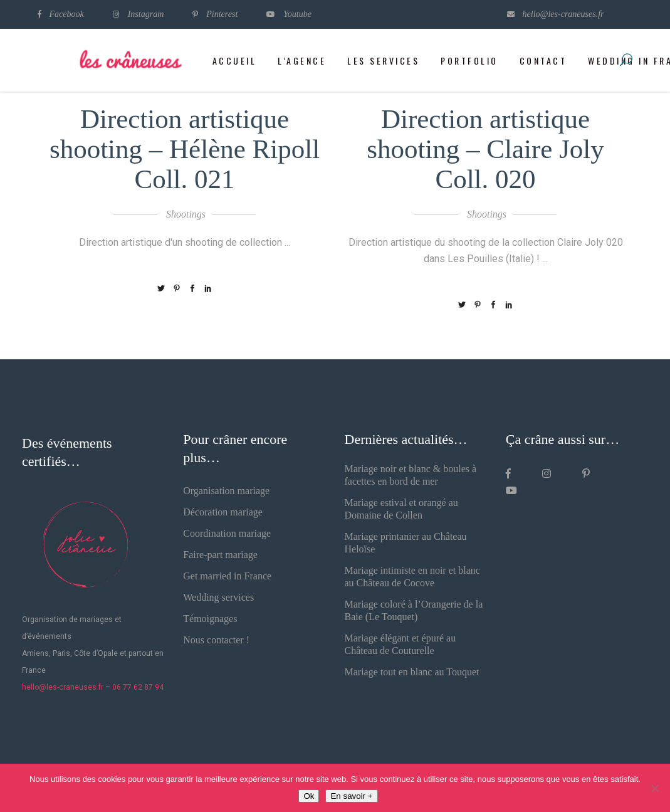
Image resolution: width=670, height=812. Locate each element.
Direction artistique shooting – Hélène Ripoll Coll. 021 (185, 149)
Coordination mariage (227, 533)
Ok (309, 796)
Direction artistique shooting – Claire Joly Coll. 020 (485, 149)
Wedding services (218, 597)
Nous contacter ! (216, 640)
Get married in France (227, 576)
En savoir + (351, 796)
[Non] (654, 788)
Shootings (186, 214)
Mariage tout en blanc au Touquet (412, 672)
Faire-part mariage (220, 555)
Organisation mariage (226, 491)
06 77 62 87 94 (138, 687)
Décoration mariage (223, 512)
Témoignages (210, 619)
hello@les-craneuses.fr (63, 687)
